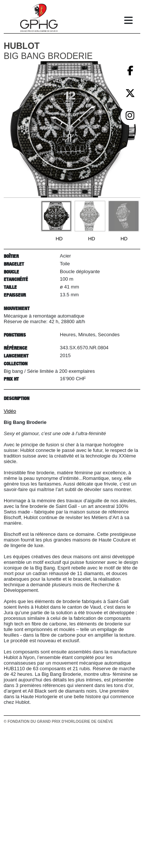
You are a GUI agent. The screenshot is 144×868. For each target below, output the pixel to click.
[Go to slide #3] (123, 216)
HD (59, 239)
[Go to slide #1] (56, 216)
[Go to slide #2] (90, 216)
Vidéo (10, 411)
